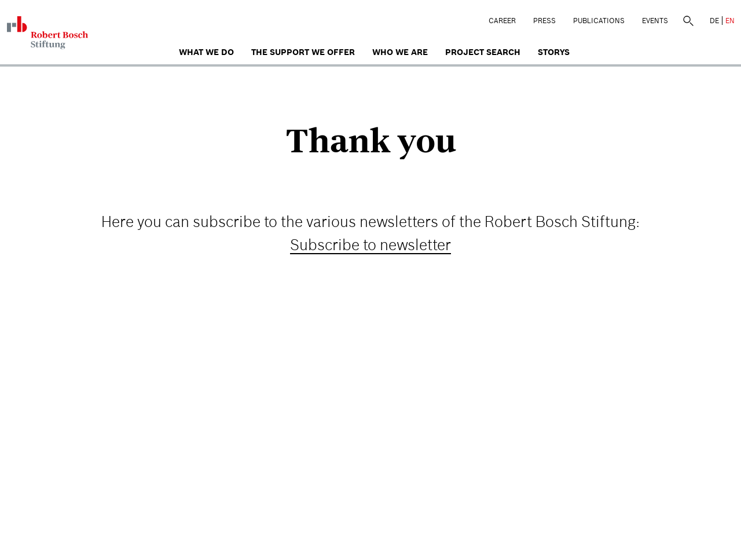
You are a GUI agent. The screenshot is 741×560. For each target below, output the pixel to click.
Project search (483, 52)
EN (730, 21)
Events (655, 21)
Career (502, 21)
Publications (599, 21)
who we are (400, 52)
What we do (206, 52)
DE (714, 21)
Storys (554, 52)
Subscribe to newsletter (370, 245)
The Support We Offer (303, 52)
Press (544, 21)
